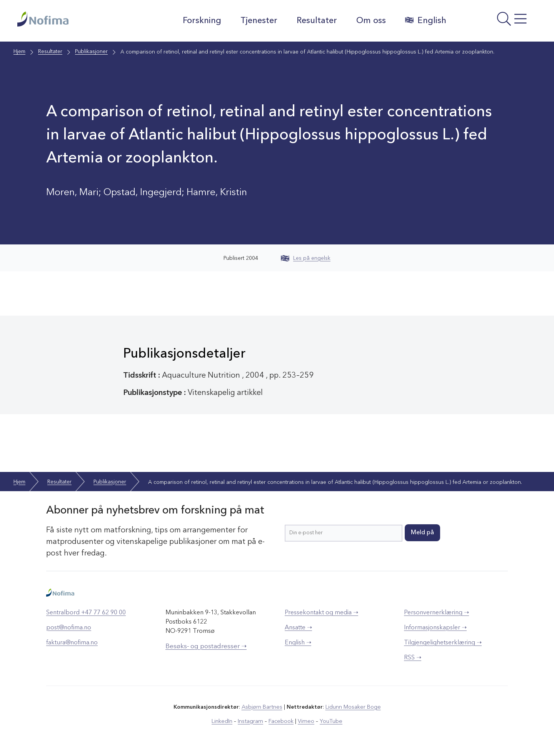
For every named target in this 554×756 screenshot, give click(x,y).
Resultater (315, 21)
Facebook (281, 721)
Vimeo (305, 721)
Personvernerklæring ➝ (436, 613)
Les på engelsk (306, 258)
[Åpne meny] (495, 23)
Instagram (252, 721)
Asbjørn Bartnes (262, 707)
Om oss (370, 21)
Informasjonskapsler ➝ (435, 628)
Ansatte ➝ (298, 628)
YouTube (330, 721)
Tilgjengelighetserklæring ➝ (443, 643)
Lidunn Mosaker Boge (353, 707)
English (424, 20)
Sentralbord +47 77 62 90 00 (86, 613)
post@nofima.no (69, 628)
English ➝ (298, 643)
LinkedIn (224, 721)
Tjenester (257, 21)
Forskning (200, 21)
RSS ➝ (413, 658)
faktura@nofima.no (72, 643)
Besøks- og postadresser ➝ (206, 646)
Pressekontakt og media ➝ (321, 613)
